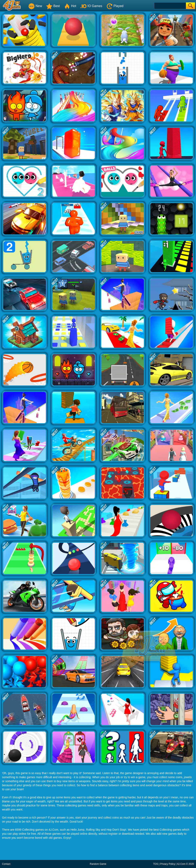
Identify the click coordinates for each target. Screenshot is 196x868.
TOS (156, 864)
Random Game (98, 864)
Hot (70, 6)
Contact (6, 864)
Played (115, 6)
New (35, 6)
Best (53, 6)
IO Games (91, 6)
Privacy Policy (168, 864)
